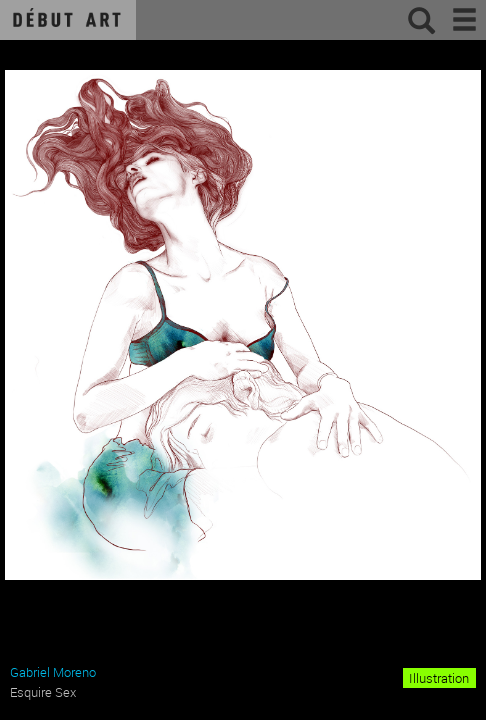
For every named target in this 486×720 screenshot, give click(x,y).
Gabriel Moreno (53, 672)
